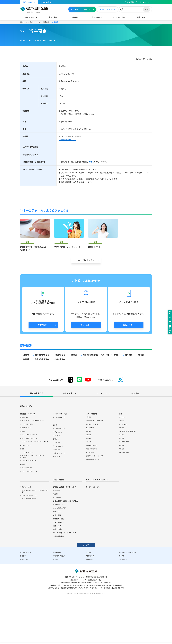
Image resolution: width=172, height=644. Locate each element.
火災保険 (89, 481)
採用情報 (130, 2)
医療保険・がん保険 (92, 463)
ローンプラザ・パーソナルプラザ (65, 571)
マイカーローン (58, 471)
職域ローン (56, 495)
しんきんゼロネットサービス (29, 499)
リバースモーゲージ (59, 492)
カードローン (57, 488)
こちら (91, 162)
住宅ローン (56, 474)
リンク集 (56, 598)
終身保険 (89, 470)
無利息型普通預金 (42, 398)
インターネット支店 (60, 452)
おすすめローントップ (60, 467)
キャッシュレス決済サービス (29, 510)
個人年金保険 (90, 467)
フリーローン (57, 481)
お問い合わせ (90, 595)
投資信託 (89, 456)
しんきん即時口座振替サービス (29, 534)
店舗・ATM (141, 17)
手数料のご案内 (58, 557)
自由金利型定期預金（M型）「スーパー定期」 (101, 394)
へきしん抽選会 (58, 575)
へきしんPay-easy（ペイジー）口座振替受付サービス (34, 530)
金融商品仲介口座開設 (93, 498)
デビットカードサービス (27, 491)
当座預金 (122, 477)
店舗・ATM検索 (58, 568)
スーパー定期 (123, 463)
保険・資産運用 (91, 452)
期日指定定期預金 (42, 394)
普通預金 (26, 398)
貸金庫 (22, 488)
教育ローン (56, 478)
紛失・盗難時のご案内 (60, 547)
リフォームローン (58, 485)
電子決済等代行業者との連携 (127, 591)
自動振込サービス (25, 484)
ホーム (25, 22)
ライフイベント (58, 561)
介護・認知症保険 (91, 488)
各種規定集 (89, 598)
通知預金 (74, 394)
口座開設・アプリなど (28, 452)
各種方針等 (23, 595)
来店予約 (23, 470)
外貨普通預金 (60, 394)
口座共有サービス (25, 467)
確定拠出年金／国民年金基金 (95, 459)
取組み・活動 (24, 598)
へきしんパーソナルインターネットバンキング (34, 481)
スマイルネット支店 (107, 9)
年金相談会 (23, 503)
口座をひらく (24, 456)
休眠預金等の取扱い (59, 595)
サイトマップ (123, 598)
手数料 (75, 17)
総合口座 (128, 394)
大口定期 (26, 394)
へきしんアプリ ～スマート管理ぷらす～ (32, 459)
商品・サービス (31, 17)
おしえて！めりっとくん (93, 526)
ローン (55, 464)
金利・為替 (53, 17)
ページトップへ (85, 584)
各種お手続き (97, 17)
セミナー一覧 (57, 536)
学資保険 (89, 474)
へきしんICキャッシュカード (29, 474)
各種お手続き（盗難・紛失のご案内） (66, 540)
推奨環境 (89, 591)
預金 (120, 452)
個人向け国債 (90, 491)
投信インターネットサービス (95, 495)
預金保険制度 (57, 591)
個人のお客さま (29, 2)
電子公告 (122, 595)
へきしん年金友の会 (26, 507)
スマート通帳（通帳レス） (28, 463)
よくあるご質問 (119, 17)
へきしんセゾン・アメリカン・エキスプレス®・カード (33, 495)
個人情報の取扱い (25, 591)
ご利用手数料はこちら (67, 140)
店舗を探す (42, 364)
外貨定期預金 (60, 398)
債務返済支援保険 (91, 484)
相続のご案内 (57, 550)
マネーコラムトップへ (85, 299)
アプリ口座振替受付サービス (29, 537)
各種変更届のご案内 (59, 543)
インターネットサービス (81, 9)
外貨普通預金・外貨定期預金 (127, 470)
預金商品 (46, 22)
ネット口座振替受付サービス (29, 477)
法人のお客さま (47, 2)
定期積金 (141, 394)
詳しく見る (85, 364)
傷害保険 (89, 477)
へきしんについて (145, 2)
